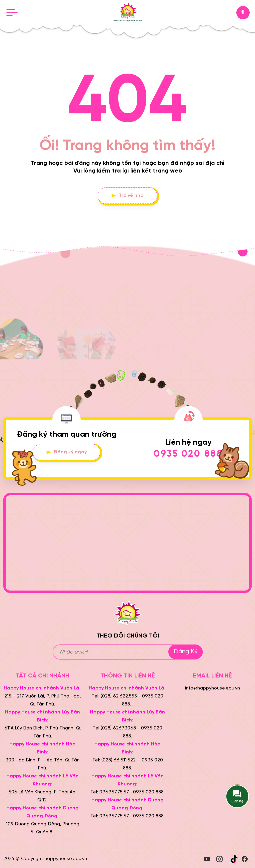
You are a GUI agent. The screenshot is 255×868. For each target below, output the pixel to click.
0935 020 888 (188, 454)
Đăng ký (185, 652)
